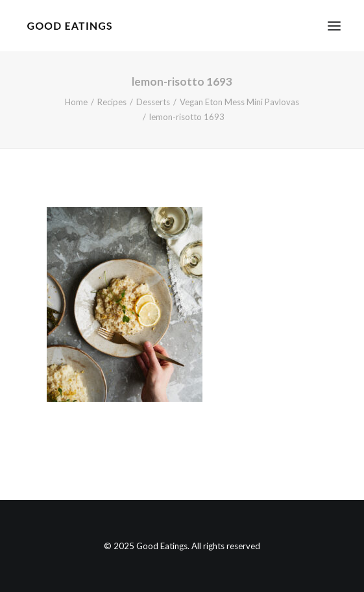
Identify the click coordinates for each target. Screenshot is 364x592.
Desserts (153, 102)
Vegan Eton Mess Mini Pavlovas (239, 102)
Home (76, 102)
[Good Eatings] (69, 26)
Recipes (112, 102)
